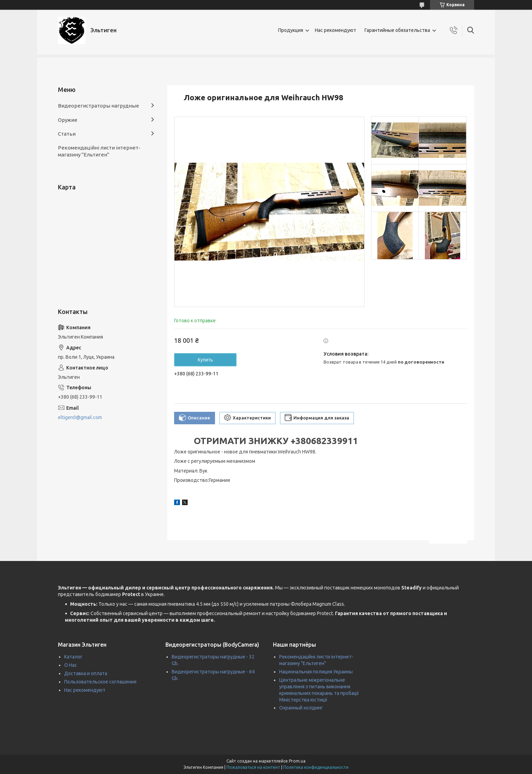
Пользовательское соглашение (100, 682)
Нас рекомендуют (336, 30)
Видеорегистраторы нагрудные (98, 106)
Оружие (68, 120)
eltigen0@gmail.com (80, 417)
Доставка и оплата (86, 673)
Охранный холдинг (301, 708)
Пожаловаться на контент (253, 767)
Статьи (67, 134)
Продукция (291, 30)
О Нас (71, 665)
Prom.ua (297, 761)
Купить (205, 360)
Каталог (73, 657)
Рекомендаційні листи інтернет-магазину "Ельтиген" (99, 151)
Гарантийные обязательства (397, 30)
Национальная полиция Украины (316, 672)
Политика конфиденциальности (316, 767)
